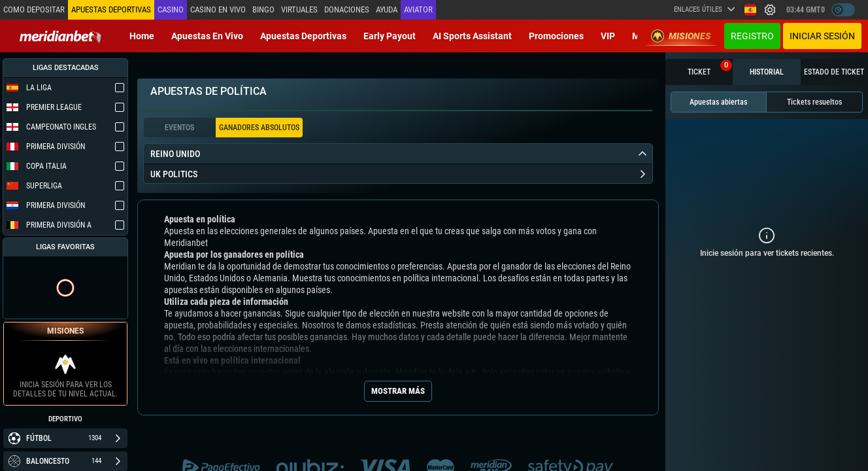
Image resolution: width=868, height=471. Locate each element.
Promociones (556, 36)
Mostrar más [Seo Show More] (398, 391)
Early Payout (390, 36)
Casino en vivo (218, 9)
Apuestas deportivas (303, 36)
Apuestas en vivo (207, 36)
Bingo (263, 9)
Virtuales (299, 9)
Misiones (681, 36)
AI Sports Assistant (472, 36)
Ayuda (387, 9)
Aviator (418, 9)
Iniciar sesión (822, 36)
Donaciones (347, 9)
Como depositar (34, 9)
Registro (752, 36)
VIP (608, 36)
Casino (171, 9)
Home (142, 36)
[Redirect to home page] (62, 36)
